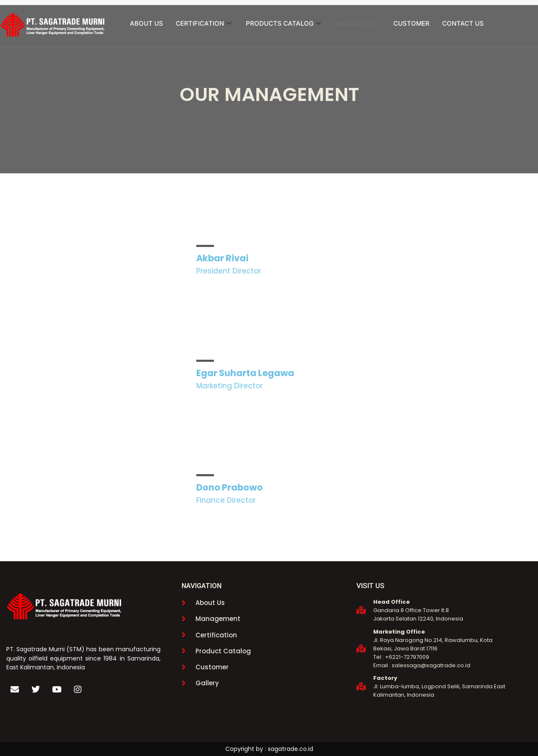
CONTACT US (463, 23)
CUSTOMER (411, 23)
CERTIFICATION (204, 23)
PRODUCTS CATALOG (284, 23)
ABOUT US (146, 23)
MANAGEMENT (358, 23)
